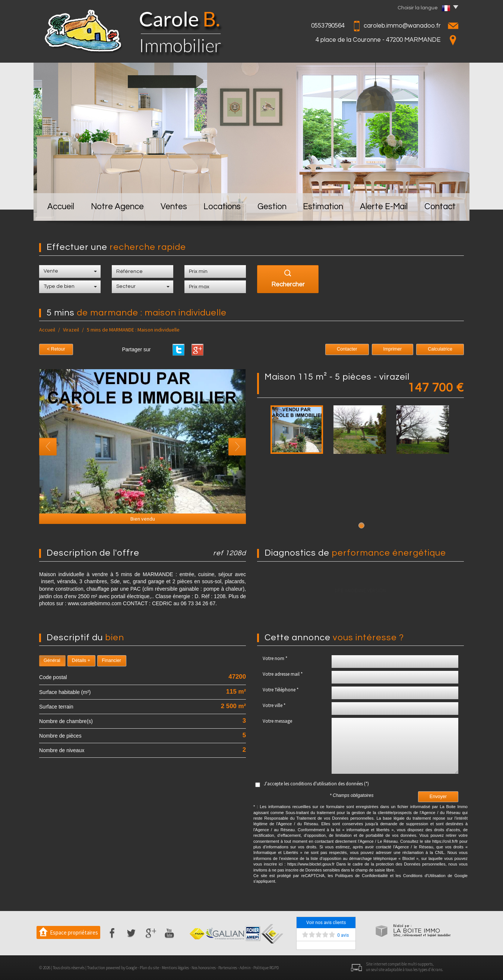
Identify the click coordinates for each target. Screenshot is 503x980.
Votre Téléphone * (281, 690)
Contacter (347, 349)
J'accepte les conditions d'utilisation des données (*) (316, 784)
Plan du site (149, 968)
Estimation (323, 207)
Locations (222, 207)
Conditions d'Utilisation (424, 876)
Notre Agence (117, 207)
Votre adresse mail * (283, 674)
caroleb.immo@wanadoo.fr (402, 26)
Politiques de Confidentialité (362, 876)
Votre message (277, 721)
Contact (440, 207)
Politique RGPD (266, 968)
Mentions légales (175, 968)
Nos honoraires (204, 968)
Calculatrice (440, 349)
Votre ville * (274, 705)
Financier (111, 660)
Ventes (174, 207)
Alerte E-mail (384, 207)
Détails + (81, 660)
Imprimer (393, 349)
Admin (245, 968)
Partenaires (228, 968)
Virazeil (71, 330)
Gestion (272, 207)
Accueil (61, 207)
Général (52, 660)
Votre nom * (275, 658)
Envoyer (438, 797)
